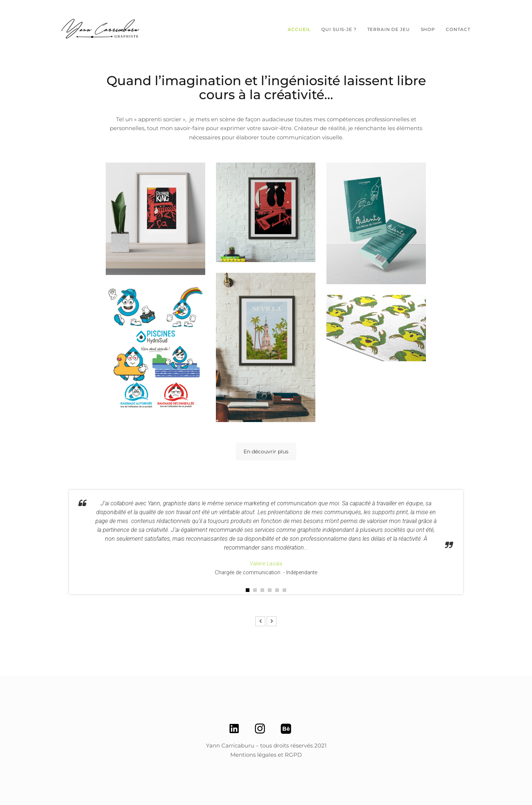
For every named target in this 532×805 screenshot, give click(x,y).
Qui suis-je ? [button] (339, 29)
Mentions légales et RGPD (266, 755)
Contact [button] (458, 29)
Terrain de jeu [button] (389, 29)
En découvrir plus (266, 452)
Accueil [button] (299, 29)
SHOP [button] (428, 29)
